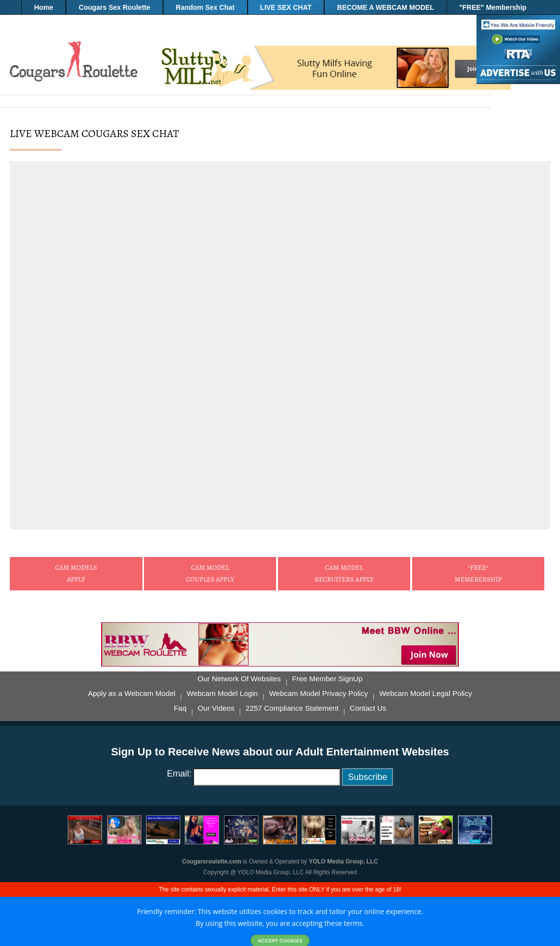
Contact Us (368, 708)
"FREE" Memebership (478, 573)
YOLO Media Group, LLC (344, 862)
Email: (179, 774)
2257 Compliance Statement (292, 708)
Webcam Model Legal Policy (426, 694)
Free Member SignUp (327, 679)
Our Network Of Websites (239, 679)
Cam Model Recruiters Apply (344, 573)
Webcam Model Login (222, 694)
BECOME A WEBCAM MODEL (385, 7)
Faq (180, 708)
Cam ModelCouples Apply (210, 573)
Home (43, 7)
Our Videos (216, 708)
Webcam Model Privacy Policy (319, 694)
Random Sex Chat (205, 7)
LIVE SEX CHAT (286, 7)
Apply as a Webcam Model (132, 694)
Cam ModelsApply (76, 573)
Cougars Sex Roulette (114, 7)
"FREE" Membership (493, 7)
